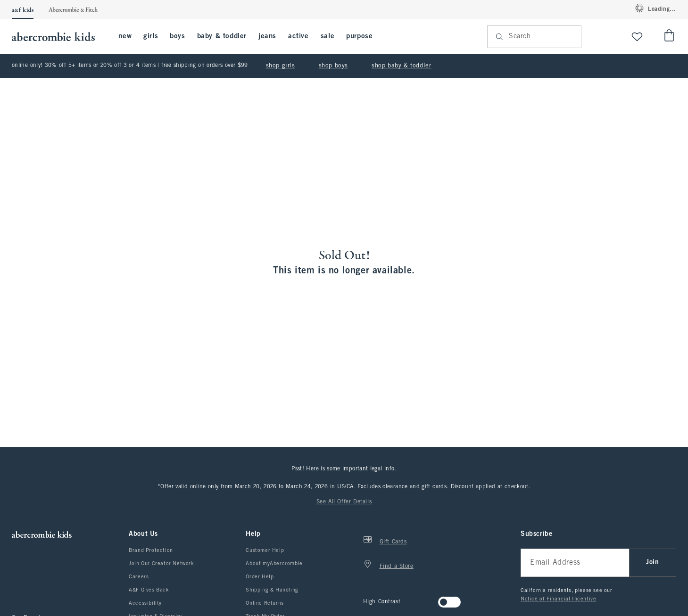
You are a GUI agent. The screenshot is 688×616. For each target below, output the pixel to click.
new (125, 36)
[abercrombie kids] (58, 37)
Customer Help (265, 550)
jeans (267, 36)
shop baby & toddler (401, 66)
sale (327, 36)
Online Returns (265, 603)
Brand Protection (151, 550)
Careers (139, 577)
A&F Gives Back (149, 590)
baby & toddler (222, 36)
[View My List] (637, 37)
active (298, 36)
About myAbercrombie (274, 564)
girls (151, 36)
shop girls (281, 66)
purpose (359, 36)
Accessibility (145, 603)
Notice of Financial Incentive (558, 599)
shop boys (333, 66)
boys (177, 36)
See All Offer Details (344, 502)
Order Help (260, 577)
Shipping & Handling (272, 590)
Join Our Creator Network (161, 564)
